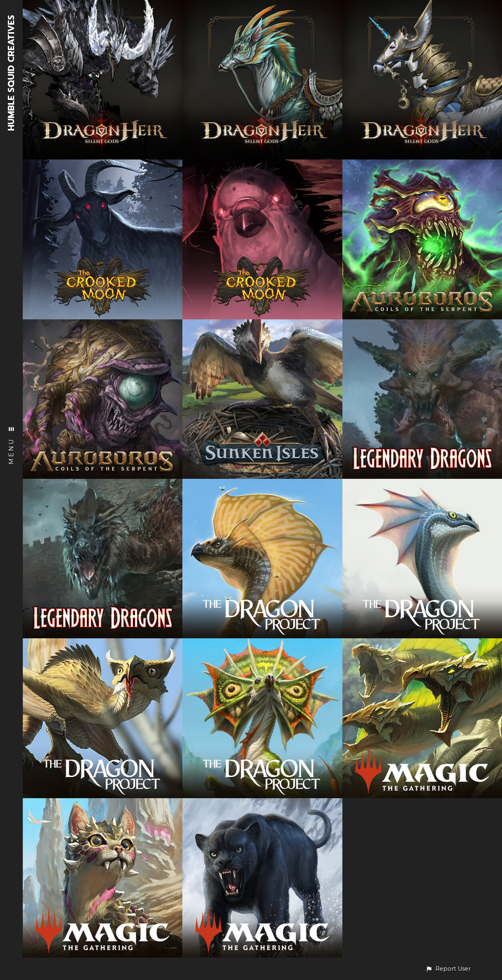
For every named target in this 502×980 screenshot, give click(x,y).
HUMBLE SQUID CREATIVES (12, 73)
